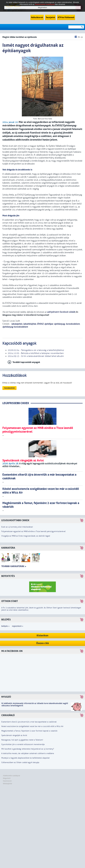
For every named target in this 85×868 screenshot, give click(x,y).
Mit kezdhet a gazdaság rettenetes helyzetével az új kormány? (28, 749)
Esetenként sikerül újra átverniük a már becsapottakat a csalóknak (29, 722)
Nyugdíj (6, 697)
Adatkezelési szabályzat (11, 776)
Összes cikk (43, 643)
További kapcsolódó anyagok (26, 362)
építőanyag (59, 324)
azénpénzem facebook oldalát (61, 312)
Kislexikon (42, 636)
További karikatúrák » (14, 566)
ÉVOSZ (40, 324)
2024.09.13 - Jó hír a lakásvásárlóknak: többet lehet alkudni (36, 356)
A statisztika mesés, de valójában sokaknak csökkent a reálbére (28, 753)
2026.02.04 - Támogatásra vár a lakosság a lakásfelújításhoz (36, 350)
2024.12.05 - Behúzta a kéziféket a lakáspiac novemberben (36, 353)
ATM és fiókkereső (66, 17)
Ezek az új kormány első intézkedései (17, 527)
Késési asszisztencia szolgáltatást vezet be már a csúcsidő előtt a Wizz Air (32, 726)
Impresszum (7, 781)
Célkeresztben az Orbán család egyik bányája (20, 762)
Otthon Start (10, 601)
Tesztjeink (50, 17)
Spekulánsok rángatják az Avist (14, 735)
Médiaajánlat (7, 784)
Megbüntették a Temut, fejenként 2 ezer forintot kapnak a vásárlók (29, 731)
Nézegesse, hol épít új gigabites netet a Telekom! (22, 740)
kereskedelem (73, 324)
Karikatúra (8, 548)
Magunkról (7, 778)
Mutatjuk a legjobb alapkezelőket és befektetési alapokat (25, 758)
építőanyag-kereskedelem (15, 327)
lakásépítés (17, 324)
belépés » (5, 626)
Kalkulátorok (37, 17)
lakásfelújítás (30, 324)
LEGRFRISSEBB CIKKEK (16, 403)
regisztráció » (18, 626)
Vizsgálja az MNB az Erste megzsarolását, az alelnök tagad (26, 536)
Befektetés (8, 576)
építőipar (49, 324)
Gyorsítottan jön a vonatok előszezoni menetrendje (23, 744)
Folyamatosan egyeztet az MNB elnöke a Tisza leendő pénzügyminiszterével (33, 531)
